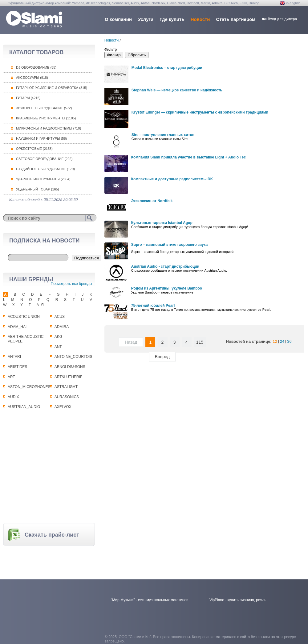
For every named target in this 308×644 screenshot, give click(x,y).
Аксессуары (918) (32, 78)
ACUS (60, 317)
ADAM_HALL (19, 327)
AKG (58, 337)
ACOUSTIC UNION (24, 317)
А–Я (40, 305)
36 (289, 341)
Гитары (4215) (28, 98)
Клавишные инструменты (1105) (46, 118)
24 (282, 341)
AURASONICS (67, 397)
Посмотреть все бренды (71, 284)
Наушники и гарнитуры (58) (41, 138)
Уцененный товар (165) (38, 189)
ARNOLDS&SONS (70, 367)
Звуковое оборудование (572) (44, 108)
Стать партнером (236, 19)
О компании (118, 19)
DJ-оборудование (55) (36, 67)
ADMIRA (62, 327)
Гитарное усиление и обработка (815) (52, 88)
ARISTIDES (17, 367)
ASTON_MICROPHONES (29, 387)
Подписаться (87, 258)
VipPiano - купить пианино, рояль (238, 600)
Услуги (146, 19)
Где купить (172, 19)
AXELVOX (63, 407)
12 (275, 341)
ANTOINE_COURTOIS (73, 357)
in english (293, 3)
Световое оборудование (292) (44, 159)
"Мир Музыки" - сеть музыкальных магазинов (150, 600)
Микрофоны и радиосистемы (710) (49, 128)
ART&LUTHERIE (69, 377)
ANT (58, 347)
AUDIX (13, 397)
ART (11, 377)
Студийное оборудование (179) (45, 169)
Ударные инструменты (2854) (43, 179)
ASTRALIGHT (66, 387)
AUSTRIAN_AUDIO (24, 407)
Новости (200, 19)
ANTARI (14, 357)
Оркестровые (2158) (34, 149)
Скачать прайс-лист (52, 535)
